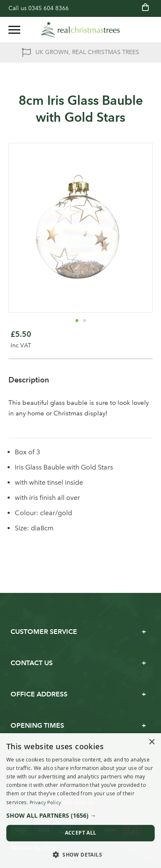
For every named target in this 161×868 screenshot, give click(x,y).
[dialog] (80, 801)
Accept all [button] (81, 833)
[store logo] (80, 30)
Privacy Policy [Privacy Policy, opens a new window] (45, 802)
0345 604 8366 (48, 8)
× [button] (152, 742)
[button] (77, 320)
